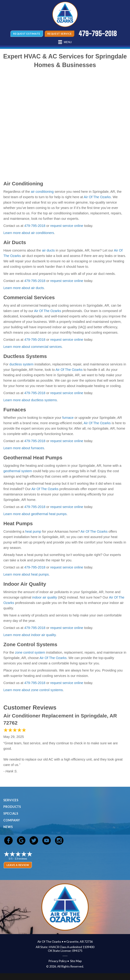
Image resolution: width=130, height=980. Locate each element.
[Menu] (65, 42)
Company (12, 820)
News (8, 827)
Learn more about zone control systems (33, 690)
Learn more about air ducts (24, 288)
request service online (67, 226)
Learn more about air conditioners (29, 233)
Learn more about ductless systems (30, 400)
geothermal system (18, 471)
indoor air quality (45, 597)
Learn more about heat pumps (26, 574)
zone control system (30, 652)
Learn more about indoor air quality (30, 635)
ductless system (21, 364)
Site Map (76, 961)
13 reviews (21, 858)
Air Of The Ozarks (97, 197)
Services (11, 800)
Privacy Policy (58, 961)
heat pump (33, 531)
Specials (11, 813)
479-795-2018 (35, 226)
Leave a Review (18, 865)
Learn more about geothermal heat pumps (35, 514)
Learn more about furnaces (24, 448)
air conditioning (42, 192)
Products (12, 807)
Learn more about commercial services (33, 347)
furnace (68, 418)
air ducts (48, 250)
